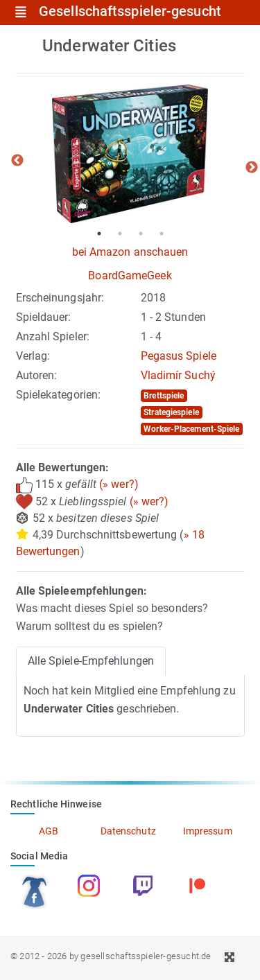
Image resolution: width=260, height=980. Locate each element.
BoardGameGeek (130, 275)
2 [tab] (120, 234)
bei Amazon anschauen (130, 252)
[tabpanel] (130, 154)
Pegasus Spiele (179, 356)
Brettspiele (164, 396)
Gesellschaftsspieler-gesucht (130, 12)
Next (252, 168)
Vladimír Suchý (178, 375)
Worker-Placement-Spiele (191, 429)
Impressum (208, 831)
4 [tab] (162, 234)
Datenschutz (128, 831)
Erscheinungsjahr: (60, 298)
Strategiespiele (171, 412)
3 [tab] (141, 234)
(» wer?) (119, 484)
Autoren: (37, 375)
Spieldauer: (44, 317)
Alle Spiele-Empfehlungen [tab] (91, 661)
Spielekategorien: (59, 395)
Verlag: (33, 356)
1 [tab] (99, 234)
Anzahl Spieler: (53, 336)
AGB (49, 831)
